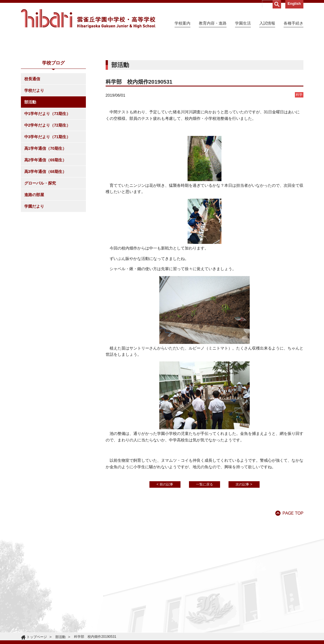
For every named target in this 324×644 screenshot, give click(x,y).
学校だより (34, 142)
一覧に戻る (205, 536)
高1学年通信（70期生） (45, 200)
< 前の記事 (165, 536)
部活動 (30, 153)
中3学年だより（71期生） (47, 188)
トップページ (37, 637)
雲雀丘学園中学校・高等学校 (88, 19)
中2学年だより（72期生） (47, 177)
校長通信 (32, 130)
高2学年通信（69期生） (45, 211)
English (294, 4)
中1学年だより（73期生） (47, 165)
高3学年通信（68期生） (45, 223)
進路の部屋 (34, 246)
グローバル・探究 (40, 235)
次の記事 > (244, 536)
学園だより (34, 258)
